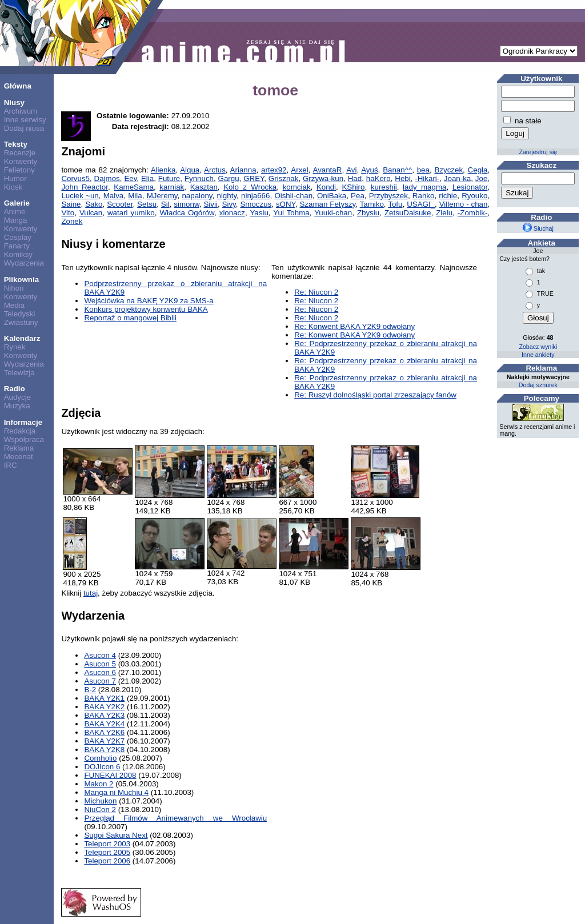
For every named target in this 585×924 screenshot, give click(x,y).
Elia (147, 178)
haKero (378, 178)
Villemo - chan (464, 204)
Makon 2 (99, 784)
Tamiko (372, 204)
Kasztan (204, 187)
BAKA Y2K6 (104, 732)
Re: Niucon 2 (316, 292)
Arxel (299, 170)
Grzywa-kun (323, 178)
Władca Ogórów (187, 213)
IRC (11, 465)
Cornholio (100, 758)
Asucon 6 (100, 672)
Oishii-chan (293, 196)
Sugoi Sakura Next (116, 835)
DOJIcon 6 (102, 767)
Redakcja (20, 431)
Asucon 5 (100, 664)
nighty (227, 196)
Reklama (19, 448)
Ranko (424, 196)
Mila (135, 196)
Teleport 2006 (107, 861)
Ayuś (369, 170)
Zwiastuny (21, 322)
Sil (165, 204)
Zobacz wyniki (538, 347)
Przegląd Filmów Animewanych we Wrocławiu (175, 818)
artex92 (274, 170)
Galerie (17, 203)
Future (169, 178)
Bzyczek (448, 170)
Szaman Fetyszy (327, 204)
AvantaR (327, 170)
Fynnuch (199, 178)
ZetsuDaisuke (408, 213)
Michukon (100, 801)
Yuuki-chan (333, 213)
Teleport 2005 (107, 852)
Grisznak (284, 178)
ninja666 (255, 196)
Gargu (229, 178)
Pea (358, 196)
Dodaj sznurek (538, 385)
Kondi (326, 187)
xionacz (232, 213)
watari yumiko (131, 213)
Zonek (72, 221)
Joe (482, 178)
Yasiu (259, 213)
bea (423, 170)
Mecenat (19, 457)
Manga (16, 220)
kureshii (384, 187)
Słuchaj (538, 228)
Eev (130, 178)
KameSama (134, 187)
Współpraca (24, 439)
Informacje (23, 422)
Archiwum (21, 111)
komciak (297, 187)
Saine (71, 204)
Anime (15, 212)
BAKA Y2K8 (104, 750)
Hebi (402, 178)
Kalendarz (22, 338)
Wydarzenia (24, 263)
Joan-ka (457, 178)
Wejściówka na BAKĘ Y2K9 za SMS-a (149, 301)
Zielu (444, 213)
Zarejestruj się (538, 152)
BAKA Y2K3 (104, 715)
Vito (68, 213)
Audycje (17, 397)
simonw (186, 204)
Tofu (395, 204)
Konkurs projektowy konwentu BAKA (146, 309)
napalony (197, 196)
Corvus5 (75, 178)
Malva (114, 196)
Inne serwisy (25, 120)
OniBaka (332, 196)
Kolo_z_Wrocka (250, 187)
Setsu (147, 204)
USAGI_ (421, 204)
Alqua (190, 170)
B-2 (90, 690)
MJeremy (162, 196)
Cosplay (18, 237)
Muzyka (17, 406)
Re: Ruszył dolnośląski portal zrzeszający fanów (375, 395)
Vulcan (91, 213)
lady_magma (424, 187)
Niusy (14, 103)
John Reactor (85, 187)
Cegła (478, 170)
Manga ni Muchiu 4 (116, 792)
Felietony (19, 170)
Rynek (15, 347)
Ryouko (474, 196)
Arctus (215, 170)
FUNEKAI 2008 (110, 775)
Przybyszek (388, 196)
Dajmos (107, 178)
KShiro (353, 187)
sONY (286, 204)
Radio (15, 389)
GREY (254, 178)
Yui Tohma (291, 213)
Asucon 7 (100, 681)
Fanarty (17, 246)
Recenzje (20, 153)
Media (14, 305)
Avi (351, 170)
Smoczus (256, 204)
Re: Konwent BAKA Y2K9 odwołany (354, 326)
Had (355, 178)
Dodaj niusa (24, 128)
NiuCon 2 (100, 809)
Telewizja (19, 373)
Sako (94, 204)
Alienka (163, 170)
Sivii (210, 204)
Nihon (14, 288)
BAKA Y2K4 (104, 724)
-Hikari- (427, 178)
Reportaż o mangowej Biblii (130, 318)
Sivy (229, 204)
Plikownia (21, 280)
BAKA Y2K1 (104, 698)
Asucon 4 (100, 655)
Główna (18, 86)
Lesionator (470, 187)
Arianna (243, 170)
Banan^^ (397, 170)
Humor (15, 178)
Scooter (120, 204)
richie (448, 196)
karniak (172, 187)
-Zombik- (473, 213)
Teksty (16, 144)
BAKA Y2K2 (104, 707)
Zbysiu (368, 213)
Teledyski (20, 314)
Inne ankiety (538, 355)
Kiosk (13, 187)
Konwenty (21, 161)
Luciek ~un (80, 196)
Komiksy (18, 254)
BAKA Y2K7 (104, 741)
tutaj (91, 593)
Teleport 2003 (107, 844)
